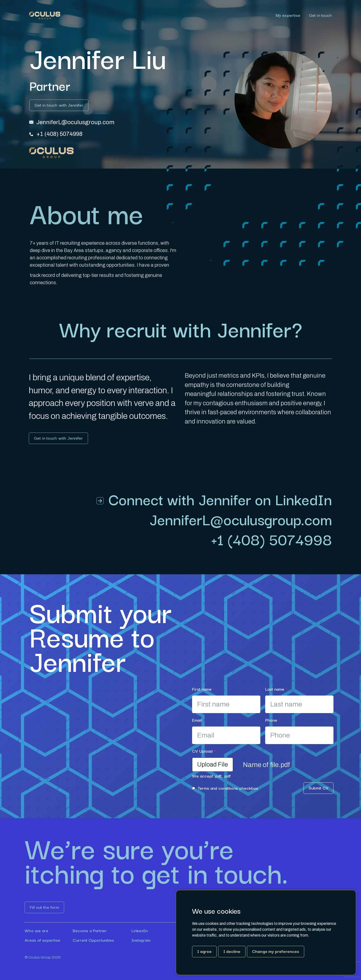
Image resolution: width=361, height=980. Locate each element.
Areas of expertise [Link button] (42, 940)
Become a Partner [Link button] (90, 930)
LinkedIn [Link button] (140, 930)
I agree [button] (204, 951)
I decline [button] (232, 951)
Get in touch (320, 15)
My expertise (288, 15)
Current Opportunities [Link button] (93, 940)
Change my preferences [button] (276, 951)
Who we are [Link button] (36, 930)
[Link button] (59, 105)
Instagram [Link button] (141, 940)
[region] (196, 15)
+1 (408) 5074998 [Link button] (271, 539)
